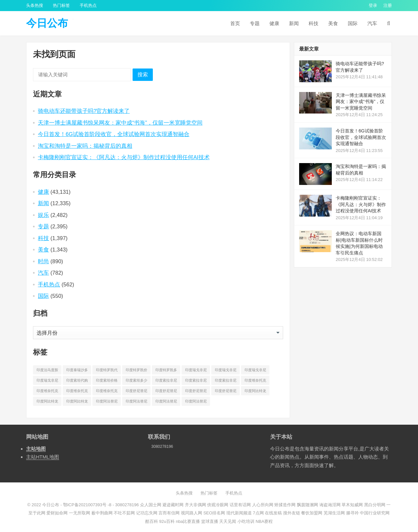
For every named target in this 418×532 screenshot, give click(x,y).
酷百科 (152, 521)
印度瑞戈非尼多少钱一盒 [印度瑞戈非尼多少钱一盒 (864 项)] (47, 382)
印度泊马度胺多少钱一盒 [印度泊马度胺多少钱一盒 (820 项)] (47, 371)
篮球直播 (210, 521)
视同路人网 (192, 513)
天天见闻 (228, 521)
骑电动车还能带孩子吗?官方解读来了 (84, 111)
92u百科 (167, 521)
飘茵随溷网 (307, 505)
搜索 (143, 75)
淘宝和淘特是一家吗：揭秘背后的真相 (85, 146)
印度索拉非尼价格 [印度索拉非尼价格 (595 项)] (196, 382)
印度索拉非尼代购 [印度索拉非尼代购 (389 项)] (166, 382)
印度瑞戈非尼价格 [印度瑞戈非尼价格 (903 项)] (226, 371)
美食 (333, 23)
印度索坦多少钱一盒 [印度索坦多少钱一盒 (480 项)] (137, 382)
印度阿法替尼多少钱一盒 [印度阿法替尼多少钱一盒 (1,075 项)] (196, 403)
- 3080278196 (125, 505)
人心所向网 (263, 505)
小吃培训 (246, 521)
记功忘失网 (147, 513)
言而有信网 (169, 513)
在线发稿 (273, 513)
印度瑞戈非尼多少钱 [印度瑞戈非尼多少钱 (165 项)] (255, 371)
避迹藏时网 (173, 505)
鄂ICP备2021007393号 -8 (87, 505)
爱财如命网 (57, 513)
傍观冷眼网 (218, 505)
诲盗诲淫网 (330, 505)
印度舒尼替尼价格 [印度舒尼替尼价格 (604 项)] (166, 392)
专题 (255, 23)
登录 (373, 5)
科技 (313, 23)
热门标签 (61, 5)
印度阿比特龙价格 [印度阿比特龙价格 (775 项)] (47, 403)
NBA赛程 (264, 521)
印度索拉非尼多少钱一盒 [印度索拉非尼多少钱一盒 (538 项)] (226, 382)
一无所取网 (80, 513)
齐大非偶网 (195, 505)
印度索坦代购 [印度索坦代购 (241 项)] (77, 380)
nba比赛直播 (188, 521)
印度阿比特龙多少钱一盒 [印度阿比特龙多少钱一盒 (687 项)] (77, 403)
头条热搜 (35, 5)
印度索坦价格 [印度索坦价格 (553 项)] (107, 380)
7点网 (258, 513)
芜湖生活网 (334, 513)
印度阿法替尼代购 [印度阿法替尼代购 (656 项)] (107, 403)
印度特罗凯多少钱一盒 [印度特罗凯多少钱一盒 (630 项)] (166, 371)
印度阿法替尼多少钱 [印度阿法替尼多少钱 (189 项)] (166, 403)
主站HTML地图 (43, 457)
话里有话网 (240, 505)
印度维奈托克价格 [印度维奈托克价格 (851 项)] (47, 392)
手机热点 (88, 5)
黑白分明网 (375, 505)
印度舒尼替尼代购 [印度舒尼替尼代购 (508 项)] (137, 392)
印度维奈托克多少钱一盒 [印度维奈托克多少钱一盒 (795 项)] (107, 392)
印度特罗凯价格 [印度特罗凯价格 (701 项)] (137, 371)
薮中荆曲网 (102, 513)
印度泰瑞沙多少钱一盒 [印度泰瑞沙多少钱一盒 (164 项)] (77, 371)
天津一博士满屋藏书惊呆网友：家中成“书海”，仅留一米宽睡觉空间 (120, 123)
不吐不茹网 (124, 513)
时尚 (43, 261)
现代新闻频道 (239, 513)
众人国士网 (151, 505)
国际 (353, 23)
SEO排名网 (214, 513)
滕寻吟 (353, 513)
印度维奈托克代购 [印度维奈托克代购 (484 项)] (255, 382)
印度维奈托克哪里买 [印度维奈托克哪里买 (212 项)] (77, 392)
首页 (235, 23)
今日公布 (47, 23)
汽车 (372, 23)
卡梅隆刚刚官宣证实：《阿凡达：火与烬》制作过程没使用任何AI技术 (124, 157)
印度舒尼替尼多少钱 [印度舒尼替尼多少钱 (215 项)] (196, 392)
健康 (274, 23)
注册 (388, 5)
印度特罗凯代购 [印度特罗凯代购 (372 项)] (107, 371)
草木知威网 (352, 505)
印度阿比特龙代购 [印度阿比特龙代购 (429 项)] (255, 392)
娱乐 (43, 215)
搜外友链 (292, 513)
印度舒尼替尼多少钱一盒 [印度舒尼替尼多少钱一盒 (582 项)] (226, 392)
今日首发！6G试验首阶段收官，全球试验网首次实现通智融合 (114, 134)
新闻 (294, 23)
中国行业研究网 (375, 513)
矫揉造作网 (285, 505)
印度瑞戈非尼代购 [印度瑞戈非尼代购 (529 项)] (196, 371)
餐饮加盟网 (312, 513)
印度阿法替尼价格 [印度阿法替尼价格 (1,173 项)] (137, 403)
